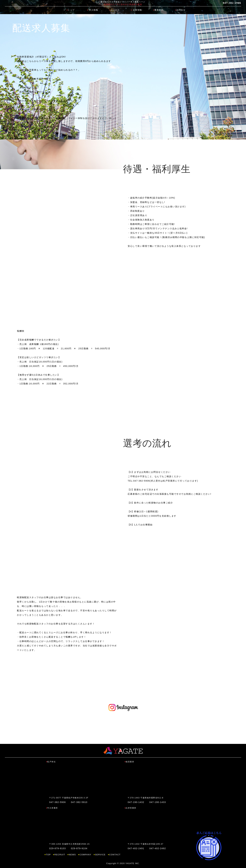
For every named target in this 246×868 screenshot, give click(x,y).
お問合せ (181, 10)
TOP (48, 855)
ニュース (115, 10)
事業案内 (159, 10)
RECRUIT (60, 855)
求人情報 (94, 10)
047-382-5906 (229, 3)
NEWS (72, 855)
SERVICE (100, 855)
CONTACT (115, 855)
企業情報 (137, 10)
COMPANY (85, 855)
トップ (71, 10)
